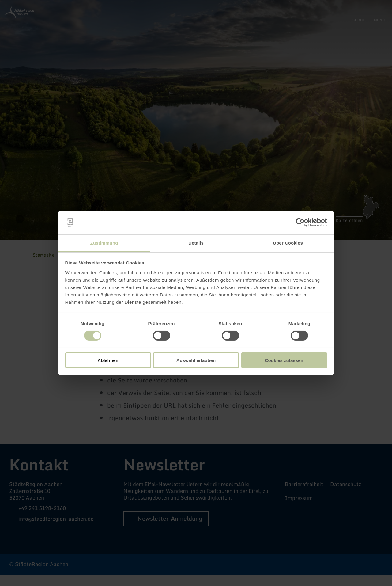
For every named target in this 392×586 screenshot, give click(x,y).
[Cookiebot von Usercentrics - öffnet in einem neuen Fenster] (300, 223)
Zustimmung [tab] (104, 243)
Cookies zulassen (284, 360)
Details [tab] (196, 243)
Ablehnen (108, 360)
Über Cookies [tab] (288, 243)
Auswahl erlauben (196, 360)
